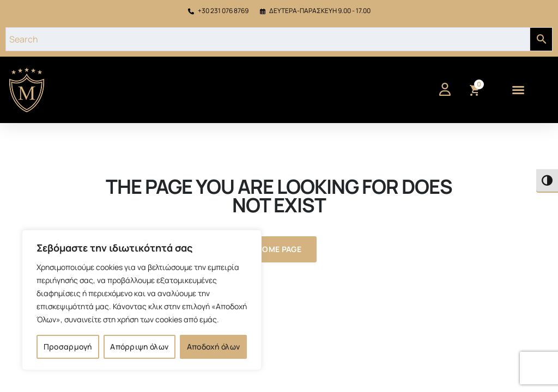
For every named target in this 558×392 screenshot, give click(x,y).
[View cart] (474, 91)
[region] (142, 300)
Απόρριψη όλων (139, 347)
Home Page (279, 249)
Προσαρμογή (68, 347)
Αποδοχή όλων (214, 347)
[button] (518, 90)
